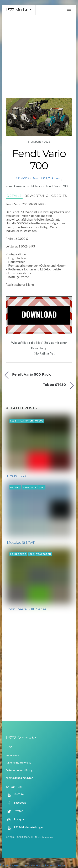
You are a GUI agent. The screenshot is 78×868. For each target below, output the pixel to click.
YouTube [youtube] (15, 794)
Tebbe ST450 (54, 385)
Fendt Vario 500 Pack (32, 374)
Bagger (15, 487)
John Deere (18, 554)
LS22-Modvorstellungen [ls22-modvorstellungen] (25, 827)
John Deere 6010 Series (27, 609)
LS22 (44, 178)
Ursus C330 (17, 476)
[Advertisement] (39, 56)
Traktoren (54, 178)
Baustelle (30, 487)
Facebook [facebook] (16, 802)
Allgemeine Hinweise (19, 762)
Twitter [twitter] (14, 811)
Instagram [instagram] (16, 819)
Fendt (36, 178)
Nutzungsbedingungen (19, 778)
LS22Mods (22, 178)
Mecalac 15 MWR (21, 543)
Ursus (39, 421)
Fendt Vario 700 (39, 159)
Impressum (12, 755)
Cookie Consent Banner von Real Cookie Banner (33, 865)
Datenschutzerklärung (19, 770)
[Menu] (69, 9)
